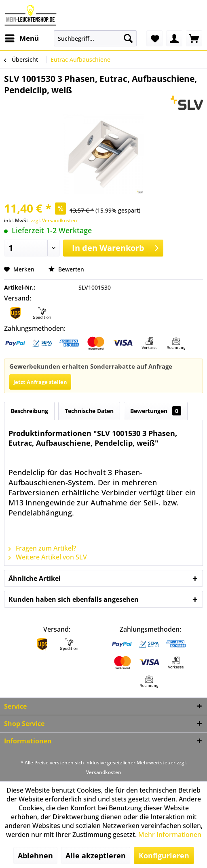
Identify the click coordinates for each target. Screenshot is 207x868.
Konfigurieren (164, 855)
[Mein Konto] (174, 38)
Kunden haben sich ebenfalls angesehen (74, 599)
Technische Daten (89, 411)
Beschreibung (29, 411)
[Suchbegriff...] (95, 38)
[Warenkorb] (194, 38)
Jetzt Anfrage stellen (40, 382)
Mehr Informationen (170, 835)
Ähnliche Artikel (35, 578)
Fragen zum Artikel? (42, 548)
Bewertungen (156, 411)
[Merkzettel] (154, 38)
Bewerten (66, 269)
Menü (22, 37)
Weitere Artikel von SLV (48, 557)
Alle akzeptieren (96, 855)
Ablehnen (35, 855)
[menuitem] (21, 38)
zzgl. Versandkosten (54, 220)
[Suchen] (128, 38)
